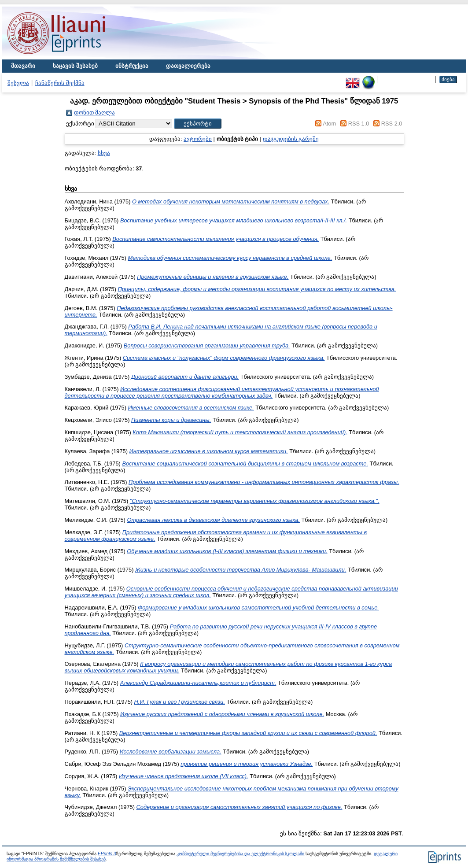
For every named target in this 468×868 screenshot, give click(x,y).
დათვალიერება (188, 66)
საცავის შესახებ (75, 66)
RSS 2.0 (392, 124)
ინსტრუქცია (132, 66)
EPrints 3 (107, 854)
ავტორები (198, 139)
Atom (329, 124)
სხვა (104, 153)
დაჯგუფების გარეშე (291, 139)
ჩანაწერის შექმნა (60, 83)
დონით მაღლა (95, 113)
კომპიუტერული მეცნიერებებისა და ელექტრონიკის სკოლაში (240, 854)
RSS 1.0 (359, 124)
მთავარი (23, 66)
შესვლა (18, 83)
